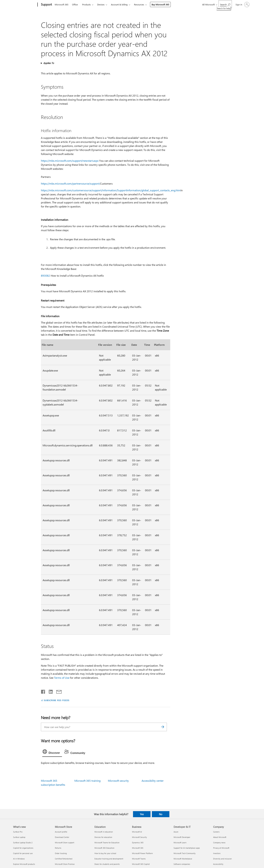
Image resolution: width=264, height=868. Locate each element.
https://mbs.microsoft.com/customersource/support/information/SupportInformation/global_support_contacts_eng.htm (111, 190)
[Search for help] (225, 4)
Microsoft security (118, 781)
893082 (45, 276)
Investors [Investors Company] (217, 853)
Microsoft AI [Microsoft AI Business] (137, 832)
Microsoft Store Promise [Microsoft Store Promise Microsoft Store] (65, 864)
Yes (142, 814)
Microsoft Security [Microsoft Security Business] (139, 837)
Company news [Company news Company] (219, 843)
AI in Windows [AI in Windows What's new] (19, 859)
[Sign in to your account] (242, 5)
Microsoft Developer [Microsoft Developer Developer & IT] (182, 837)
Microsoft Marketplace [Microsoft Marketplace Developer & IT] (183, 859)
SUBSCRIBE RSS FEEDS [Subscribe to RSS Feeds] (57, 700)
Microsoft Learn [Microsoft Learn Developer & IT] (180, 843)
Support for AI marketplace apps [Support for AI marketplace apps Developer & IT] (187, 848)
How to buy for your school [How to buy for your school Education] (105, 853)
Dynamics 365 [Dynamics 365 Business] (138, 843)
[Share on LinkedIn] (49, 691)
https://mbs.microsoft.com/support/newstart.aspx (70, 161)
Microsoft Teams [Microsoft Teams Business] (139, 859)
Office (75, 4)
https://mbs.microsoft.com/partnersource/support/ (70, 183)
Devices (101, 4)
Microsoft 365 (62, 4)
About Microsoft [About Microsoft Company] (220, 837)
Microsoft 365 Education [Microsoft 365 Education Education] (104, 848)
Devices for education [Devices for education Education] (103, 837)
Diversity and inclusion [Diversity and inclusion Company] (222, 859)
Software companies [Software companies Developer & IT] (182, 864)
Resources (139, 4)
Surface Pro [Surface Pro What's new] (18, 832)
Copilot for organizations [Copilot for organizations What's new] (23, 848)
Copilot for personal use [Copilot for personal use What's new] (23, 853)
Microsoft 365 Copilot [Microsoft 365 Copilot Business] (141, 864)
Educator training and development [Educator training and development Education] (109, 859)
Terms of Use (62, 678)
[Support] (46, 5)
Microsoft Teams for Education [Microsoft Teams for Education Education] (107, 843)
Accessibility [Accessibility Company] (218, 864)
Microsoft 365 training (87, 781)
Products (86, 4)
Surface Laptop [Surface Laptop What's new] (19, 837)
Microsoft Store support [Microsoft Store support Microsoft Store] (65, 843)
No (161, 814)
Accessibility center (153, 781)
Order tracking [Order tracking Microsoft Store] (61, 853)
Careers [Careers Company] (216, 832)
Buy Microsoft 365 (160, 4)
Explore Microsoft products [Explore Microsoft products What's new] (24, 864)
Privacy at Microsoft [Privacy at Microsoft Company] (221, 848)
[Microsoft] (25, 5)
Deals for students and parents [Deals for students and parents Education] (107, 864)
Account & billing (119, 4)
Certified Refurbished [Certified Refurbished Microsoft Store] (64, 859)
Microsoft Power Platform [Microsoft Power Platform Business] (142, 853)
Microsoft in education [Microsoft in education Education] (104, 832)
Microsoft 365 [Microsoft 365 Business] (138, 848)
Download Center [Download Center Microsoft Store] (62, 837)
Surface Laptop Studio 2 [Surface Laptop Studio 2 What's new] (23, 843)
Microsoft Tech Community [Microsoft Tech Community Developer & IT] (185, 853)
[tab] (52, 752)
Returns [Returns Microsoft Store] (58, 848)
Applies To (49, 63)
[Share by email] (57, 691)
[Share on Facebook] (43, 691)
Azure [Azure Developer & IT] (176, 832)
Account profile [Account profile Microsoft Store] (61, 832)
